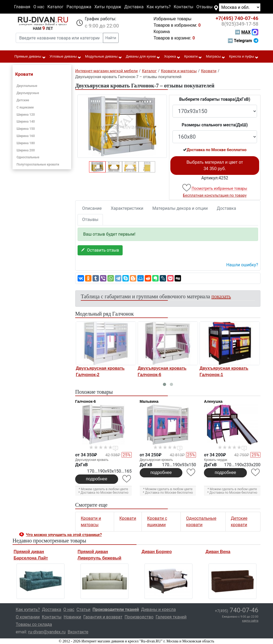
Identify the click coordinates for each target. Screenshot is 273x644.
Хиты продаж (108, 7)
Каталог (55, 7)
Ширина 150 (26, 129)
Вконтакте (78, 632)
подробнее (97, 479)
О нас (39, 7)
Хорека (172, 57)
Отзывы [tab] (90, 220)
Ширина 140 (26, 122)
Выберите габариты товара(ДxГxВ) (215, 99)
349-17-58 (240, 24)
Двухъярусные (28, 93)
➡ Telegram (243, 41)
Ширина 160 (26, 136)
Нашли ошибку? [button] (242, 265)
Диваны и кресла (158, 609)
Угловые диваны (65, 57)
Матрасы (216, 57)
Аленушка (213, 401)
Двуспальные (27, 86)
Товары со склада (34, 624)
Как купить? (159, 7)
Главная (22, 7)
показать (221, 296)
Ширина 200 (26, 150)
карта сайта (250, 621)
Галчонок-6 (85, 401)
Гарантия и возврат (103, 617)
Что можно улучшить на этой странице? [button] (64, 535)
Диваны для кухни (143, 57)
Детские (23, 100)
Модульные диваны (104, 57)
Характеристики (127, 208)
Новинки (73, 617)
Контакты (184, 7)
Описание (92, 208)
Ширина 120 (26, 115)
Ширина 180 (26, 143)
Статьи (83, 609)
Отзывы (205, 7)
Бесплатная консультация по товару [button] (215, 195)
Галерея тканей (171, 617)
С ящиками (25, 107)
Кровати (193, 57)
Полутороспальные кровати (38, 164)
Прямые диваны (30, 57)
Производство (139, 617)
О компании (28, 617)
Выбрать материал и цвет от (215, 165)
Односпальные (28, 157)
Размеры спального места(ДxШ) (215, 125)
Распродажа (79, 7)
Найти (111, 38)
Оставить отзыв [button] (100, 250)
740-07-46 (237, 18)
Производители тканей (116, 609)
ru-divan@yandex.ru (47, 632)
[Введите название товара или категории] (59, 38)
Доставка (134, 7)
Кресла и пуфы (244, 57)
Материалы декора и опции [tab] (180, 208)
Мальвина (149, 401)
